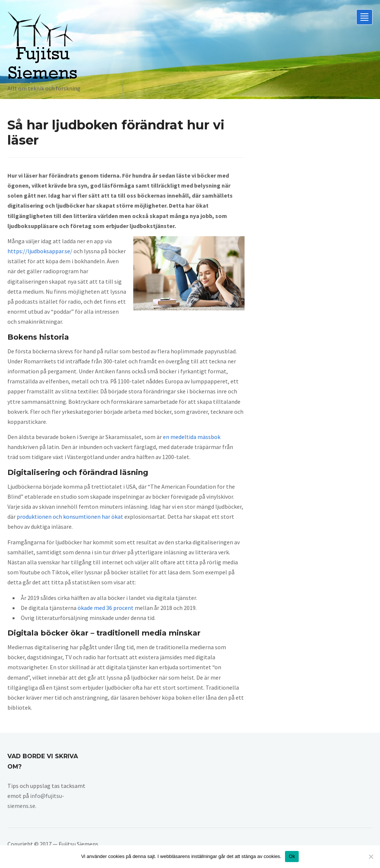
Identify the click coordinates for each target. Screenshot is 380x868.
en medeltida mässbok (192, 437)
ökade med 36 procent (106, 608)
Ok (292, 856)
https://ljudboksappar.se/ (40, 251)
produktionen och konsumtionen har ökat (70, 516)
